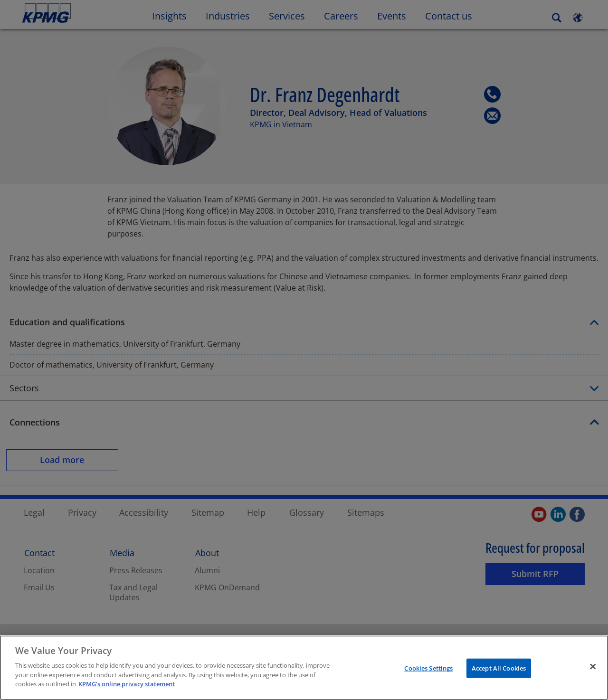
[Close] (593, 666)
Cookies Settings (428, 668)
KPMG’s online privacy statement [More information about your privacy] (127, 684)
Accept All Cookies (499, 668)
